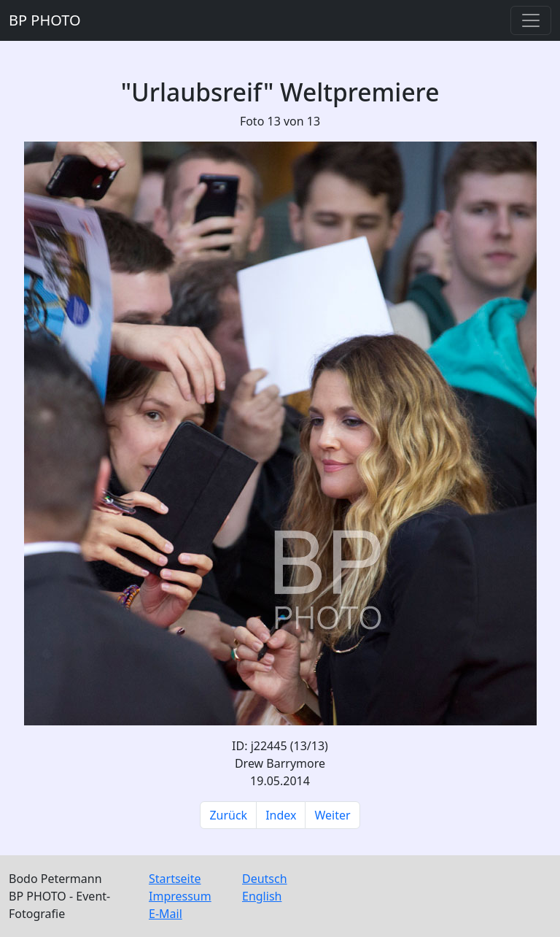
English (262, 896)
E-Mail (166, 914)
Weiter (332, 815)
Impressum (180, 896)
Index (281, 815)
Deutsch (265, 879)
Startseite (175, 879)
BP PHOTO (45, 20)
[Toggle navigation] (531, 20)
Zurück (228, 815)
